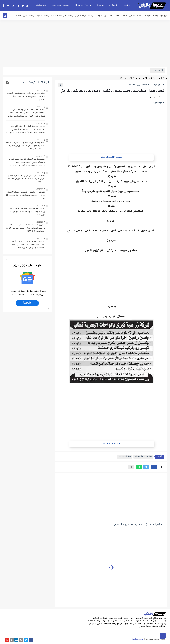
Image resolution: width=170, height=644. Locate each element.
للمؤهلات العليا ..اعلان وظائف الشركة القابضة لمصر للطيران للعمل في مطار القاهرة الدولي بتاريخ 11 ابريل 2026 (28, 245)
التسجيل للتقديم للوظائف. (111, 157)
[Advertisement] (85, 43)
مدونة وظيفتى (137, 639)
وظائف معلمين (136, 16)
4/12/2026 (39, 173)
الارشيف (127, 5)
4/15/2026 (39, 90)
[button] (154, 467)
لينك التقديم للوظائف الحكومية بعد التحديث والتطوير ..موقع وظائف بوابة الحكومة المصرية (26, 97)
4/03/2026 (39, 156)
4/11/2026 (39, 222)
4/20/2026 (39, 107)
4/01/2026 (39, 123)
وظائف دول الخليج (106, 16)
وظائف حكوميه (151, 16)
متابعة (27, 303)
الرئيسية (164, 16)
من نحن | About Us (83, 5)
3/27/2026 (39, 140)
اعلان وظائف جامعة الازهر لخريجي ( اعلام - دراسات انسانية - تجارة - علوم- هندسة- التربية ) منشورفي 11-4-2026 (26, 228)
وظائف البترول (43, 16)
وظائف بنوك (121, 16)
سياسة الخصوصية (61, 5)
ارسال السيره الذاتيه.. (111, 444)
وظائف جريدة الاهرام (84, 16)
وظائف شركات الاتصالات (62, 16)
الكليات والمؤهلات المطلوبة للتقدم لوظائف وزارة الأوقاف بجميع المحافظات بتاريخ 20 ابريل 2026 (26, 212)
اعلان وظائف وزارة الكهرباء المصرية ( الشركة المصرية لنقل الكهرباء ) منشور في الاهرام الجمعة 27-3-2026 (25, 146)
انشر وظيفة (41, 5)
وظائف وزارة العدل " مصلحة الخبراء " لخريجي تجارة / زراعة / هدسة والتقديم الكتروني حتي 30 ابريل (25, 195)
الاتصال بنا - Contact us (107, 5)
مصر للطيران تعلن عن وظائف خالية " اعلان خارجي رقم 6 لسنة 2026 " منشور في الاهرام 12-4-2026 (27, 179)
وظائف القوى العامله (25, 16)
